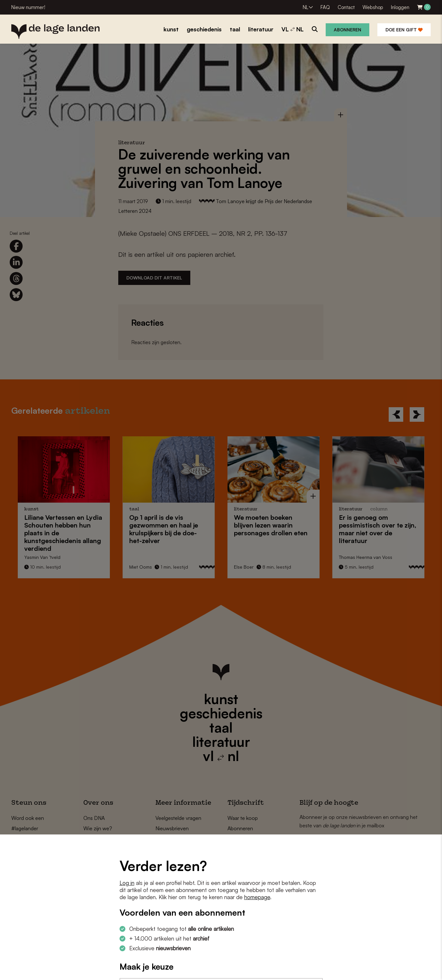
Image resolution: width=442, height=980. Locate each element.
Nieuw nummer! (28, 7)
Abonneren (347, 30)
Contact (346, 7)
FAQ (325, 7)
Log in (127, 883)
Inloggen (400, 7)
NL (305, 7)
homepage (257, 897)
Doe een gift (404, 30)
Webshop (373, 7)
